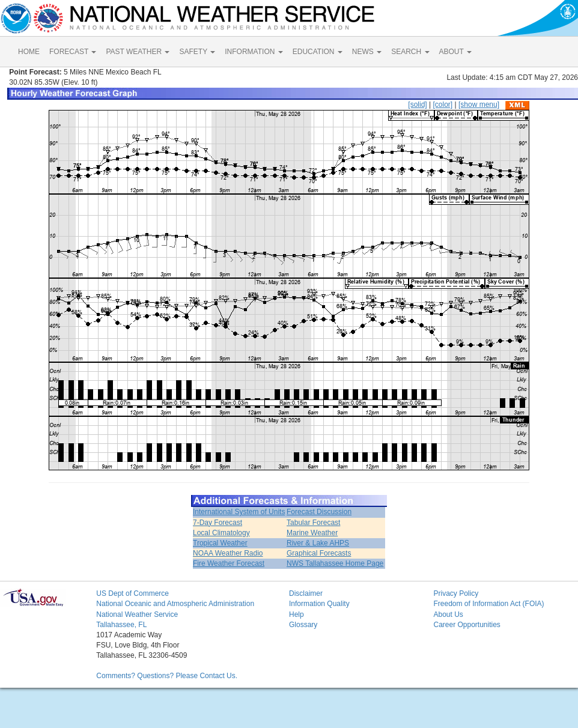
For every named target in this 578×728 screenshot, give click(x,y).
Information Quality (319, 604)
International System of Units (239, 512)
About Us (448, 614)
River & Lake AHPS (318, 543)
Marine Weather (312, 533)
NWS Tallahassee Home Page (335, 563)
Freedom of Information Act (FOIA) (488, 604)
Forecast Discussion (319, 512)
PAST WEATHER (138, 52)
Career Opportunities (467, 625)
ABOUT (455, 52)
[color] (443, 105)
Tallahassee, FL (121, 625)
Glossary (303, 625)
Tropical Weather (220, 543)
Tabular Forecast (313, 523)
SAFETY (197, 52)
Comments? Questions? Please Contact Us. (167, 676)
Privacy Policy (456, 593)
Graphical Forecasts (319, 553)
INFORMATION (254, 52)
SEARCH (410, 52)
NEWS (367, 52)
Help (297, 614)
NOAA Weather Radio (228, 553)
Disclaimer (306, 593)
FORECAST (73, 52)
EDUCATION (318, 52)
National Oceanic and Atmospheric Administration (175, 604)
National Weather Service (137, 614)
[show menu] (479, 105)
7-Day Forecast (218, 523)
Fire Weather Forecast (229, 563)
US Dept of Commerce (132, 593)
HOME (29, 52)
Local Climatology (221, 533)
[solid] (417, 105)
